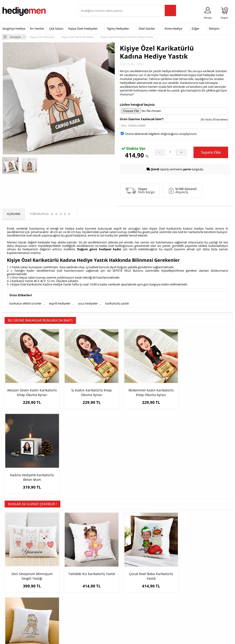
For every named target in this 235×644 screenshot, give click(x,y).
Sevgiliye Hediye (14, 28)
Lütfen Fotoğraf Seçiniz (137, 105)
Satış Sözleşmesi (13, 591)
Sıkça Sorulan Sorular (16, 612)
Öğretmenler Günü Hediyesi (132, 607)
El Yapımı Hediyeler (54, 598)
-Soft (93, 638)
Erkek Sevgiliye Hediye (95, 602)
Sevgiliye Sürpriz (52, 605)
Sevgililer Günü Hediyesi (135, 578)
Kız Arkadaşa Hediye (55, 591)
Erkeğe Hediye (168, 578)
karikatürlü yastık (117, 303)
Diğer (196, 28)
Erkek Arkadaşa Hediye (56, 585)
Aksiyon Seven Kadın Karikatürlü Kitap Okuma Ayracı (31, 393)
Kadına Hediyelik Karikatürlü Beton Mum (204, 390)
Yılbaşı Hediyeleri (131, 591)
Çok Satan (56, 28)
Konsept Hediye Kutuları (96, 578)
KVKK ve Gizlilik (12, 605)
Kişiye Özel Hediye (53, 578)
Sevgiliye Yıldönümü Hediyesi (93, 617)
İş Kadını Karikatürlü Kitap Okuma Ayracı (89, 390)
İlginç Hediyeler (118, 28)
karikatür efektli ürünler (25, 303)
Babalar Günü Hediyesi (134, 615)
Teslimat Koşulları (14, 578)
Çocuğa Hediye (169, 591)
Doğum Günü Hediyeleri (135, 585)
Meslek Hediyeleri (53, 612)
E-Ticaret (104, 638)
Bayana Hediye (169, 585)
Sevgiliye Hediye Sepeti (95, 585)
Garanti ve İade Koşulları (18, 598)
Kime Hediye (173, 28)
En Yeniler (37, 28)
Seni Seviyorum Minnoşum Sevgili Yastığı (31, 495)
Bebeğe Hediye (169, 598)
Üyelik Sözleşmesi (14, 585)
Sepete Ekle (211, 154)
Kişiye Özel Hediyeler (83, 28)
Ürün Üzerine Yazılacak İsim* (141, 119)
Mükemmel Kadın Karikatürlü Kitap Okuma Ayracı (146, 390)
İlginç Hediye (167, 612)
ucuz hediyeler (88, 303)
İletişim (214, 28)
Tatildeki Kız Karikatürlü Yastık (89, 493)
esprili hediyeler (60, 303)
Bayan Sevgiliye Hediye (95, 608)
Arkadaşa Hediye (170, 605)
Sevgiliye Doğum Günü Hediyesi (95, 593)
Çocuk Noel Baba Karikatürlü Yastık (146, 495)
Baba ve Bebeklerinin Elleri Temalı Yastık (204, 495)
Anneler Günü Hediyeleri (136, 598)
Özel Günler (147, 28)
